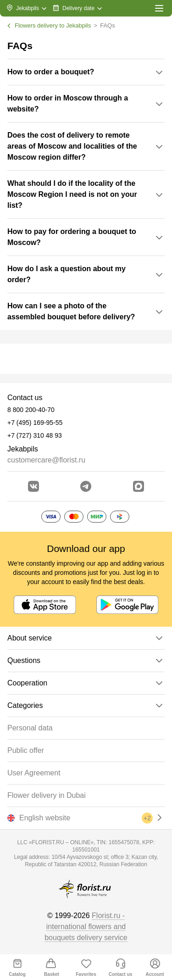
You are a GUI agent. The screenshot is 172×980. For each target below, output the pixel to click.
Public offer (26, 750)
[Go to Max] (139, 486)
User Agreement (34, 773)
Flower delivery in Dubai (47, 795)
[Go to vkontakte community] (33, 486)
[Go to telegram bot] (86, 486)
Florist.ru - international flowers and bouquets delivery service (86, 927)
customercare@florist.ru (46, 460)
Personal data (30, 728)
